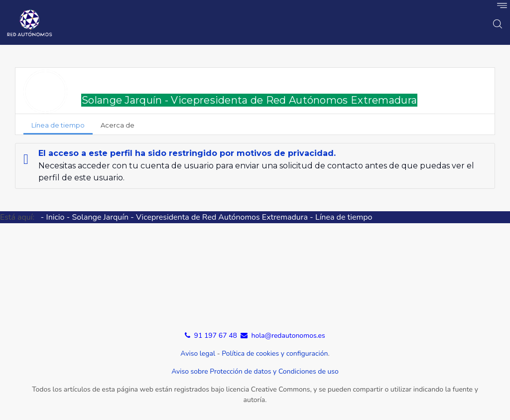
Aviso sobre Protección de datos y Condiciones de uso (255, 371)
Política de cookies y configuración (275, 353)
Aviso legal (198, 353)
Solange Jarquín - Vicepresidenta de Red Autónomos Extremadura (249, 100)
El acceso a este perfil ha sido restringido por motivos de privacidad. (187, 153)
